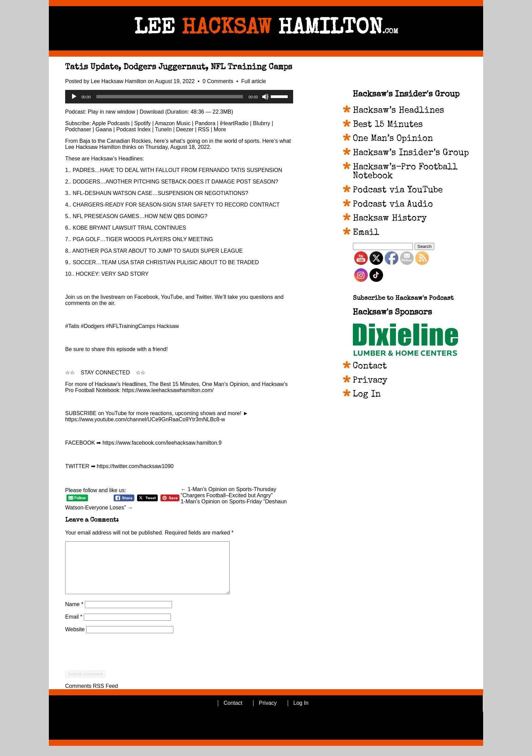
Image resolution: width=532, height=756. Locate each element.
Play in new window (112, 112)
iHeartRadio (234, 123)
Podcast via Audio (393, 205)
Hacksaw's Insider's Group (406, 95)
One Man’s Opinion (393, 139)
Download (151, 112)
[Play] (74, 97)
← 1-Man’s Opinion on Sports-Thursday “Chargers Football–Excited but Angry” (229, 492)
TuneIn (163, 129)
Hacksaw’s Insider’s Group (411, 153)
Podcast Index (134, 129)
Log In (367, 395)
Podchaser (78, 129)
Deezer (185, 129)
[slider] (170, 97)
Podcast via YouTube (398, 191)
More (220, 129)
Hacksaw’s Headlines (398, 111)
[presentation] (117, 674)
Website (75, 639)
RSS (204, 129)
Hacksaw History (390, 219)
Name (74, 614)
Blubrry (262, 123)
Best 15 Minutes (388, 125)
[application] (179, 97)
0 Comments (219, 81)
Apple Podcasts (111, 123)
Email (74, 627)
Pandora (205, 123)
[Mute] (265, 97)
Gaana (104, 129)
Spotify (142, 123)
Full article (254, 81)
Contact (370, 367)
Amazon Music (173, 123)
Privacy (370, 381)
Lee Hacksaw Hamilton (119, 81)
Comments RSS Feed (92, 696)
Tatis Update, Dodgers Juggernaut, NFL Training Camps (179, 67)
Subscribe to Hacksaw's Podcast (403, 299)
